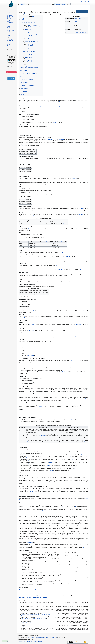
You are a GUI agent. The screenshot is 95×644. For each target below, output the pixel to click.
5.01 (24, 614)
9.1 (59, 602)
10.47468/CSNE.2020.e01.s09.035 (80, 32)
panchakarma (70, 11)
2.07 (34, 605)
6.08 (36, 618)
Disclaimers (35, 641)
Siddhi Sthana (55, 123)
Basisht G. (76, 21)
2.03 (28, 605)
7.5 (29, 623)
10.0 (58, 605)
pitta (60, 139)
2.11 (41, 605)
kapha (41, 159)
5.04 (29, 614)
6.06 (32, 618)
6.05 (31, 618)
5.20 (22, 616)
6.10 (39, 618)
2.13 (44, 605)
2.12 (43, 605)
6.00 (23, 618)
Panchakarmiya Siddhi (31, 590)
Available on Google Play (11, 63)
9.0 (58, 602)
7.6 (30, 623)
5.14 (44, 614)
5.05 (30, 614)
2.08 (36, 605)
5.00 (23, 614)
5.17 (49, 614)
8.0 (22, 627)
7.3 (26, 623)
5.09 (37, 614)
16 (84, 547)
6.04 (29, 618)
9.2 (61, 602)
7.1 (24, 623)
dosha (63, 139)
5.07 (33, 614)
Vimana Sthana (30, 355)
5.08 (35, 614)
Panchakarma (80, 18)
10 (43, 511)
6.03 (28, 618)
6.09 (37, 618)
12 (79, 525)
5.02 (26, 614)
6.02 (26, 618)
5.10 (38, 614)
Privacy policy (21, 641)
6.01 (24, 618)
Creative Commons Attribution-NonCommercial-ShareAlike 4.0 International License (42, 637)
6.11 (41, 618)
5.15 (46, 614)
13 (39, 536)
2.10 (39, 605)
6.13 (44, 618)
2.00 (23, 605)
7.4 (28, 623)
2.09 (38, 605)
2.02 (26, 605)
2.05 (31, 605)
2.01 (24, 605)
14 (37, 542)
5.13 (43, 614)
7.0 (22, 623)
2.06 (33, 605)
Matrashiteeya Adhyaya (41, 590)
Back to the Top (5, 641)
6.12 (42, 618)
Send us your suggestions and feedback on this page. (33, 597)
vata (29, 330)
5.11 (40, 614)
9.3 (62, 602)
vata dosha (50, 139)
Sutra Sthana (77, 107)
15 (80, 546)
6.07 (34, 618)
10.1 (59, 605)
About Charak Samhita (28, 641)
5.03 (27, 614)
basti (59, 362)
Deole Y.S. (81, 20)
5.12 (41, 614)
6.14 (45, 618)
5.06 (32, 614)
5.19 (52, 614)
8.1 (24, 627)
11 (42, 522)
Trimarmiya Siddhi (22, 590)
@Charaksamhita (10, 69)
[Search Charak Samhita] (80, 4)
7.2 (25, 623)
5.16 (47, 614)
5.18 (51, 614)
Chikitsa (76, 18)
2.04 (29, 605)
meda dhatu (43, 184)
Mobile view (40, 641)
